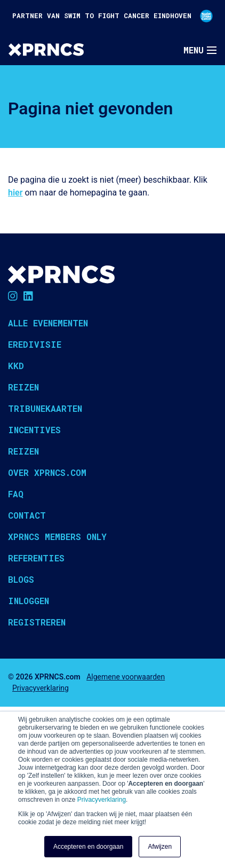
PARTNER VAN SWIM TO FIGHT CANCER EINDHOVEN (112, 16)
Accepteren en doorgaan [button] (88, 847)
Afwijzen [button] (160, 847)
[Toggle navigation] (200, 50)
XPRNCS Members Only (57, 537)
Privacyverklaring (102, 800)
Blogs (21, 579)
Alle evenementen (48, 323)
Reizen (23, 387)
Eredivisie (35, 344)
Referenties (36, 558)
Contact (27, 515)
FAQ (16, 494)
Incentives (34, 430)
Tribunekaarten (45, 408)
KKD (16, 366)
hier (15, 193)
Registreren (37, 622)
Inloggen (29, 601)
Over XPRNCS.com (47, 472)
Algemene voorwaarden (126, 677)
